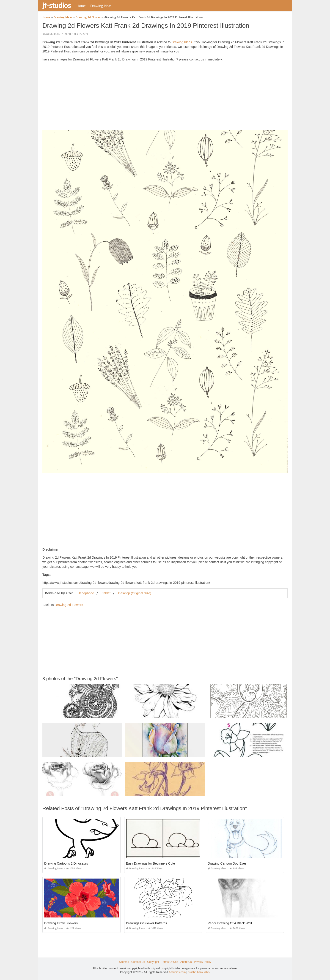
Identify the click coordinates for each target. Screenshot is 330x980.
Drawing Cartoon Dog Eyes (227, 863)
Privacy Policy (202, 962)
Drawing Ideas (101, 6)
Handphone (86, 593)
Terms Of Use (170, 962)
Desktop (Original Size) (135, 593)
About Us (186, 962)
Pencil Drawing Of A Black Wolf (230, 923)
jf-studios (57, 5)
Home (81, 6)
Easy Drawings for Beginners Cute (151, 863)
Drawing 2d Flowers (69, 605)
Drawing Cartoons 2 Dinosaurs (66, 863)
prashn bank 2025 (199, 972)
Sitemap (124, 962)
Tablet (106, 593)
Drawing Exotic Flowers (61, 923)
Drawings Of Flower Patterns (147, 923)
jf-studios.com (177, 972)
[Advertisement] (165, 97)
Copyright (153, 962)
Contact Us (138, 962)
